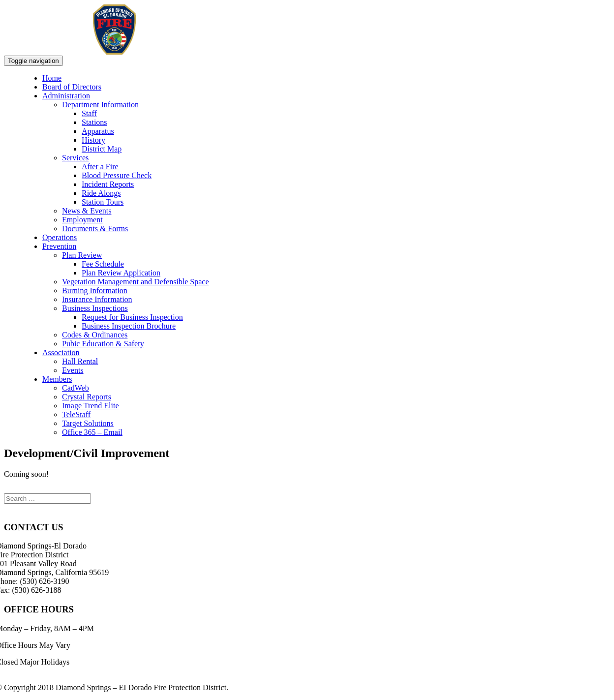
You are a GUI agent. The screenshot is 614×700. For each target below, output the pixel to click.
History (93, 140)
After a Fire (100, 167)
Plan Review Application (121, 273)
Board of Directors (72, 87)
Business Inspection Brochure (129, 326)
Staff (89, 113)
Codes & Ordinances (95, 335)
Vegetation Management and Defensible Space (136, 282)
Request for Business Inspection (132, 317)
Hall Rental (80, 361)
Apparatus (98, 131)
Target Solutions (88, 423)
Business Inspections (95, 308)
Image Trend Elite (91, 406)
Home (52, 78)
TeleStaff (76, 414)
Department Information (100, 105)
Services (75, 158)
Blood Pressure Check (117, 175)
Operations (60, 237)
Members (57, 379)
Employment (82, 220)
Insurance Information (97, 299)
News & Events (87, 211)
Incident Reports (108, 184)
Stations (94, 122)
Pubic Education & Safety (103, 344)
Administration (66, 96)
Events (73, 370)
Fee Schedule (103, 264)
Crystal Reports (87, 397)
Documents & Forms (95, 228)
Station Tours (103, 202)
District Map (102, 149)
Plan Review (82, 255)
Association (61, 352)
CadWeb (76, 388)
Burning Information (95, 290)
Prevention (59, 246)
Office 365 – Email (92, 432)
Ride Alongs (101, 193)
